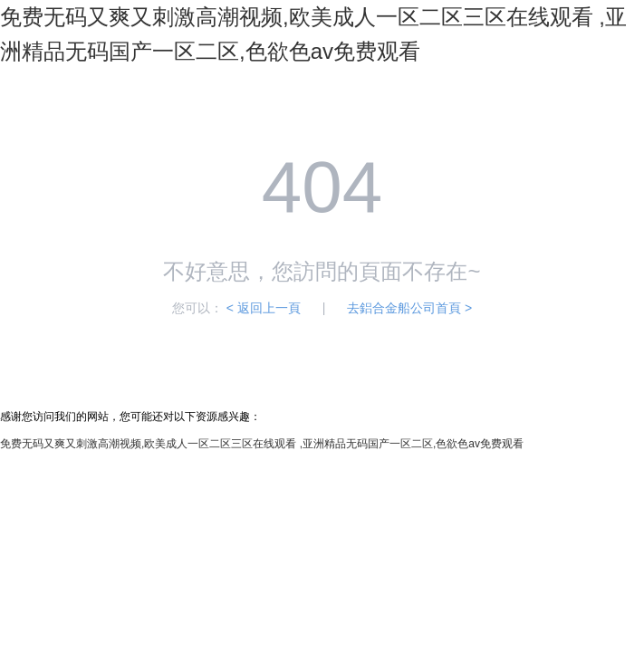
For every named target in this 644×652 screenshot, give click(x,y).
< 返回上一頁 (264, 308)
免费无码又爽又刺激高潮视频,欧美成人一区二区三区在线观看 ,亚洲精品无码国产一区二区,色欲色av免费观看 (262, 444)
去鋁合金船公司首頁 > (409, 308)
